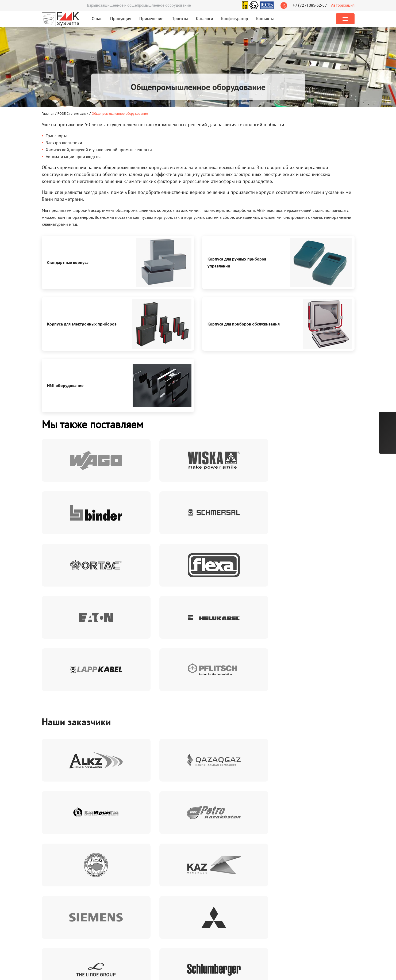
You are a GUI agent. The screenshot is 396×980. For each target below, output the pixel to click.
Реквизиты (116, 914)
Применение (151, 18)
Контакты (265, 18)
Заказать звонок (290, 931)
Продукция (121, 18)
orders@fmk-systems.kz (224, 937)
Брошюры (83, 914)
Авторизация (343, 5)
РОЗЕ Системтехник (73, 114)
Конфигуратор (235, 18)
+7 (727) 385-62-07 (310, 5)
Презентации (86, 925)
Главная (48, 114)
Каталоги (205, 18)
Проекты (180, 18)
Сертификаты (54, 914)
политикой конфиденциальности (325, 842)
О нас (97, 18)
